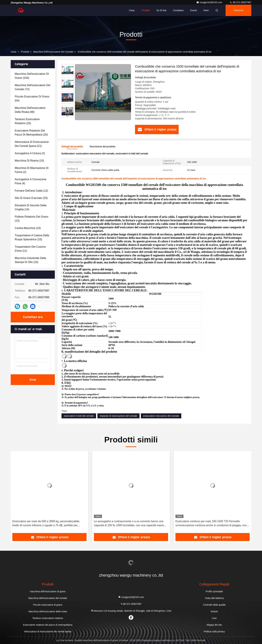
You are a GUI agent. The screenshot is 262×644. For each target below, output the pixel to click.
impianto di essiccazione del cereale (118, 416)
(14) (30, 207)
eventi (194, 10)
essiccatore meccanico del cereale (161, 416)
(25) (27, 121)
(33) (31, 198)
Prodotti (146, 10)
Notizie (214, 611)
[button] (68, 116)
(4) (30, 181)
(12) (31, 191)
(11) (30, 249)
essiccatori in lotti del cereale (79, 416)
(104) (32, 76)
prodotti (25, 52)
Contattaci (178, 10)
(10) (29, 161)
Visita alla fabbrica (214, 598)
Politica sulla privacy (214, 631)
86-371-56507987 (240, 2)
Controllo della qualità (214, 605)
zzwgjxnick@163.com (210, 2)
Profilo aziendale (214, 591)
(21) (32, 144)
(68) (30, 110)
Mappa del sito (214, 625)
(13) (31, 219)
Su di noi (161, 10)
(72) (32, 87)
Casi (214, 618)
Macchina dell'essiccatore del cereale (53, 52)
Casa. (132, 10)
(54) (32, 99)
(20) (31, 133)
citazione (238, 10)
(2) (30, 153)
